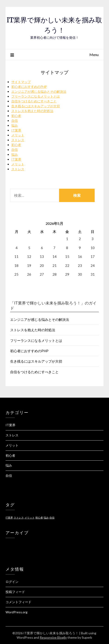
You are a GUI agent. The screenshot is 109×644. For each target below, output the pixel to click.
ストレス (18, 140)
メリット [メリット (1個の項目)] (30, 517)
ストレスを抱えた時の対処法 (32, 111)
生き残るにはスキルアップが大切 (36, 106)
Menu (94, 55)
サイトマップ (21, 82)
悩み (15, 125)
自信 (15, 121)
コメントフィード (18, 602)
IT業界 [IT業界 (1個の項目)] (9, 517)
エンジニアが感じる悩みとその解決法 (39, 91)
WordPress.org (17, 612)
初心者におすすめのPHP (29, 87)
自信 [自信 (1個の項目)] (52, 517)
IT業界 (16, 130)
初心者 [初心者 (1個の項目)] (39, 517)
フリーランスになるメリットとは (36, 96)
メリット (18, 135)
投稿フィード (15, 592)
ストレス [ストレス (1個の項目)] (19, 517)
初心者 (16, 116)
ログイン (12, 582)
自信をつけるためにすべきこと (34, 101)
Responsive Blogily (53, 637)
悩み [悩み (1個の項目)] (46, 517)
